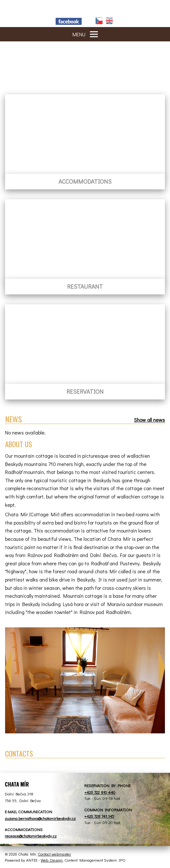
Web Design (52, 860)
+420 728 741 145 (99, 816)
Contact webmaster (54, 854)
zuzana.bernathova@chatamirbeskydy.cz (40, 818)
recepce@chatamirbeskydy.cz (31, 836)
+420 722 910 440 (100, 792)
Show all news (150, 420)
